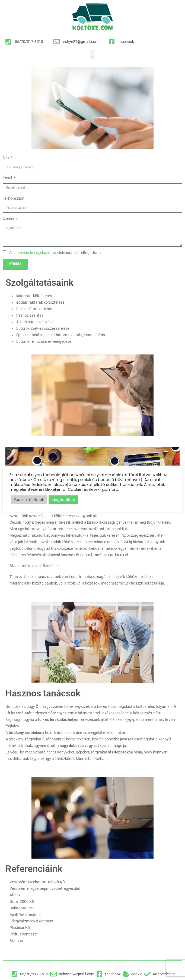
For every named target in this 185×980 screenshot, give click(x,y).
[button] (92, 55)
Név (6, 158)
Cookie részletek (29, 500)
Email (8, 178)
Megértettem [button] (63, 500)
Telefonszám (13, 198)
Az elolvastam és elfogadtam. (55, 253)
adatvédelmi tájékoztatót (35, 253)
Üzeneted (11, 219)
